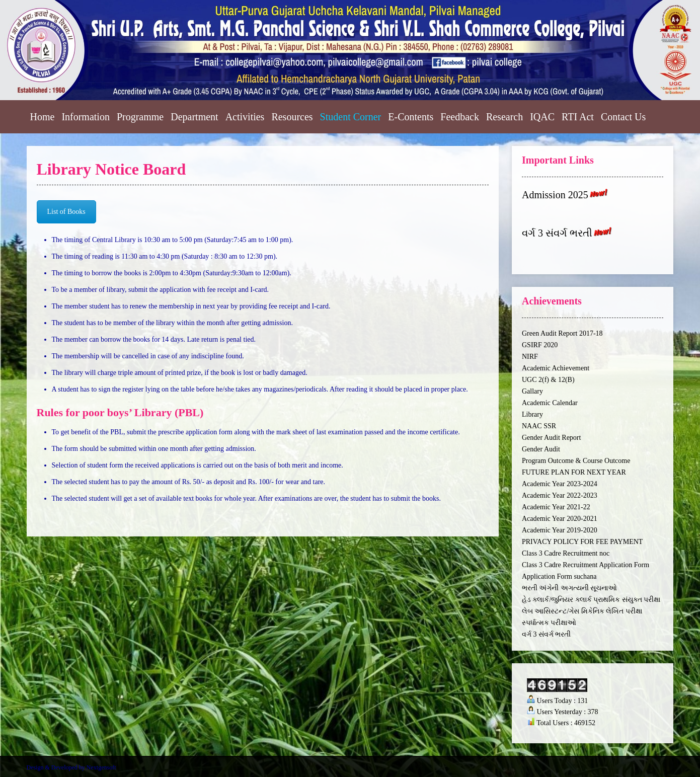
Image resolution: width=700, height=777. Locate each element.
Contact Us (623, 117)
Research (504, 117)
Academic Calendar (550, 403)
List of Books (66, 212)
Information (86, 117)
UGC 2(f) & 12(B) (548, 380)
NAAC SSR (539, 426)
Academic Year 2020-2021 (560, 519)
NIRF (530, 357)
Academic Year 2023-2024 (560, 484)
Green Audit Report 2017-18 (562, 333)
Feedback (460, 117)
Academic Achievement (556, 368)
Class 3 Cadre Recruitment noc (566, 553)
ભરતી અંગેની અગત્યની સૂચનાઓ (570, 588)
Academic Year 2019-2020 (560, 530)
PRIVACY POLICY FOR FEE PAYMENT (582, 542)
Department (194, 117)
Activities (245, 117)
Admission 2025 (555, 195)
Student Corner (351, 117)
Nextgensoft (101, 767)
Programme (140, 117)
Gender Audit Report (551, 438)
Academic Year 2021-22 (556, 507)
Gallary (532, 391)
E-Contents (411, 117)
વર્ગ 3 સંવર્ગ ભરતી (557, 234)
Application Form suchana (559, 576)
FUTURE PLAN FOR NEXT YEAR (574, 472)
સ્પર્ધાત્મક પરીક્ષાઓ (549, 623)
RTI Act (578, 117)
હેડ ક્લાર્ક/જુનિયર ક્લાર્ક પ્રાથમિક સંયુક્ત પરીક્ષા (591, 600)
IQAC (542, 117)
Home (43, 117)
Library (532, 414)
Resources (292, 117)
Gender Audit (541, 449)
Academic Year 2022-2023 (560, 495)
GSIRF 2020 (540, 345)
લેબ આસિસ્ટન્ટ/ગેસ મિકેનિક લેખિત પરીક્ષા (582, 611)
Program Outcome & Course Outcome (576, 461)
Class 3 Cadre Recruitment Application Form (586, 565)
